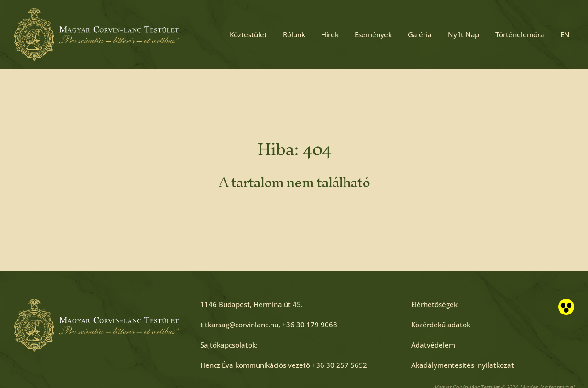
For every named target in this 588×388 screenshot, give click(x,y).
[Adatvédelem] (433, 345)
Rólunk (294, 34)
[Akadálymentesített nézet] (566, 307)
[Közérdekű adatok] (441, 325)
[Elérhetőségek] (434, 304)
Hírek (330, 34)
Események (373, 34)
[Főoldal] (96, 34)
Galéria (420, 34)
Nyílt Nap (464, 34)
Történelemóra (520, 34)
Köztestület (248, 34)
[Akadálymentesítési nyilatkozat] (463, 365)
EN (565, 34)
